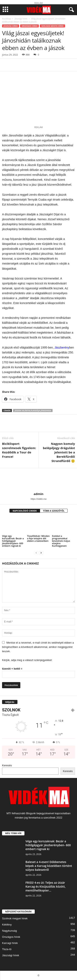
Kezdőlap (6, 19)
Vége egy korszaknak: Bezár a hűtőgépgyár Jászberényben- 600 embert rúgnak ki (13, 541)
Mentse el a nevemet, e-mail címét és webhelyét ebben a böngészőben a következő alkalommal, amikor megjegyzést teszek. (38, 647)
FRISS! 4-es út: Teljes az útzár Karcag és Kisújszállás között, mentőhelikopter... (45, 886)
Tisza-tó (7, 949)
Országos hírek (29, 26)
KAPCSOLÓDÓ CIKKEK (25, 511)
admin (39, 494)
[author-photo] (38, 480)
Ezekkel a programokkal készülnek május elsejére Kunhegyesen (61, 541)
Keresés (7, 765)
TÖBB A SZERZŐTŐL (54, 511)
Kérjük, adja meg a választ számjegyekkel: (27, 660)
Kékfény (7, 925)
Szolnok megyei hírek (52, 26)
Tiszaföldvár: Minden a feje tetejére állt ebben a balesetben (38, 538)
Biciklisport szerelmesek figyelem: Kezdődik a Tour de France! (19, 450)
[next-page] (41, 553)
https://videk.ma (38, 499)
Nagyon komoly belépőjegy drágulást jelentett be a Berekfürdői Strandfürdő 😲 (59, 452)
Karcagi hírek (10, 943)
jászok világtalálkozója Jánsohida (33, 411)
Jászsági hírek (21, 19)
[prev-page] (36, 553)
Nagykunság (9, 931)
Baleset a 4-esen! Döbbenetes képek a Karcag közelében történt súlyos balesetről (49, 866)
